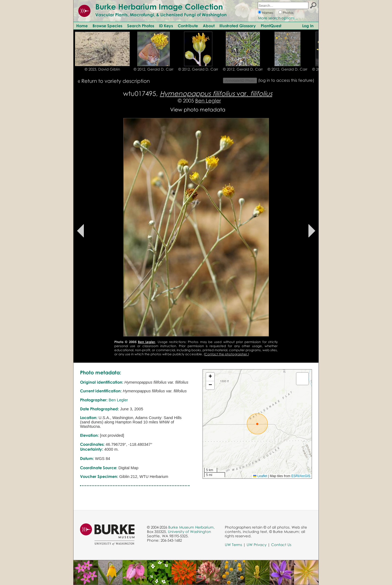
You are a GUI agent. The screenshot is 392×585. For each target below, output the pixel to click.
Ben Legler (208, 100)
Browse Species (107, 26)
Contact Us (281, 545)
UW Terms (233, 545)
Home (82, 26)
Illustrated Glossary (238, 26)
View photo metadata (198, 109)
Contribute (188, 26)
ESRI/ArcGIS (301, 476)
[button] (257, 424)
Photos (288, 13)
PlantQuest (271, 26)
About (209, 26)
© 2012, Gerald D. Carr (154, 69)
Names (268, 13)
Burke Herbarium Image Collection (159, 7)
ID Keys (166, 26)
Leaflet (260, 476)
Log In (308, 26)
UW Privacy (257, 545)
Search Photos (141, 26)
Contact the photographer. (226, 354)
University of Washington (189, 532)
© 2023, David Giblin (102, 69)
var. (216, 93)
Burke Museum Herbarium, (192, 527)
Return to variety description (116, 81)
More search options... (278, 18)
